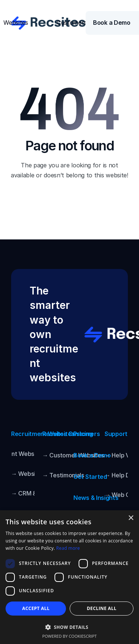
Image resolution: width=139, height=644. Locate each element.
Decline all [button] (102, 608)
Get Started (90, 477)
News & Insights (96, 498)
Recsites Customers (71, 434)
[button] (69, 627)
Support (116, 434)
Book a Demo (92, 455)
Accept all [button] (36, 608)
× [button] (131, 518)
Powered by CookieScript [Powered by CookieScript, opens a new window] (69, 636)
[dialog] (69, 577)
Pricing (83, 434)
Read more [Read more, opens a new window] (68, 548)
